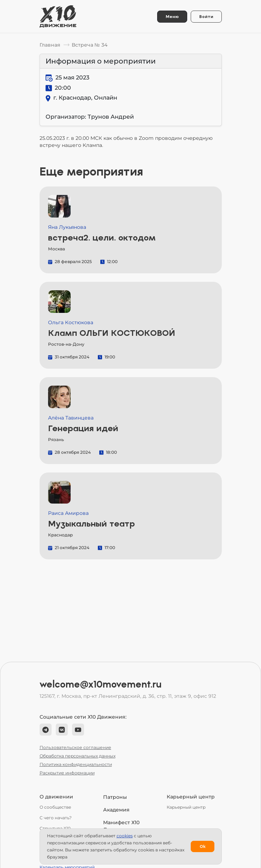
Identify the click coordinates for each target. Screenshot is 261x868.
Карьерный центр (186, 807)
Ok (203, 846)
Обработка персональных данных (78, 756)
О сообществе (55, 807)
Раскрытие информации (67, 773)
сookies (125, 836)
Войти (206, 17)
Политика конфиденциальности (76, 764)
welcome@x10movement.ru (101, 684)
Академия (116, 810)
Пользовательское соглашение (75, 747)
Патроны (115, 797)
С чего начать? (56, 818)
